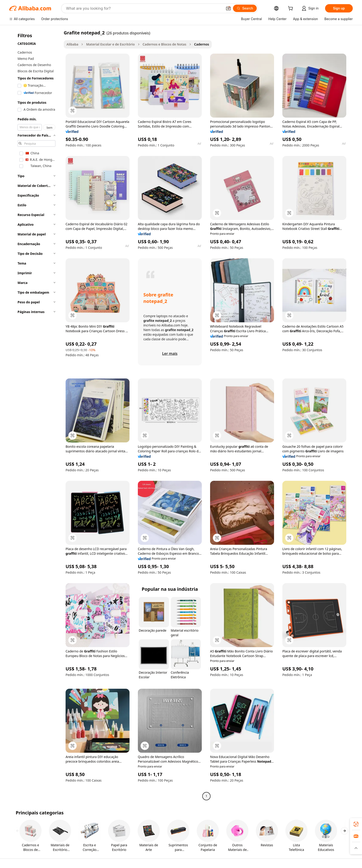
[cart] (291, 9)
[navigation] (35, 415)
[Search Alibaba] (144, 8)
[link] (356, 824)
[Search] (245, 8)
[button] (228, 8)
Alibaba (72, 44)
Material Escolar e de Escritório (110, 44)
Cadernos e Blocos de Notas (164, 44)
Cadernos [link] (202, 44)
